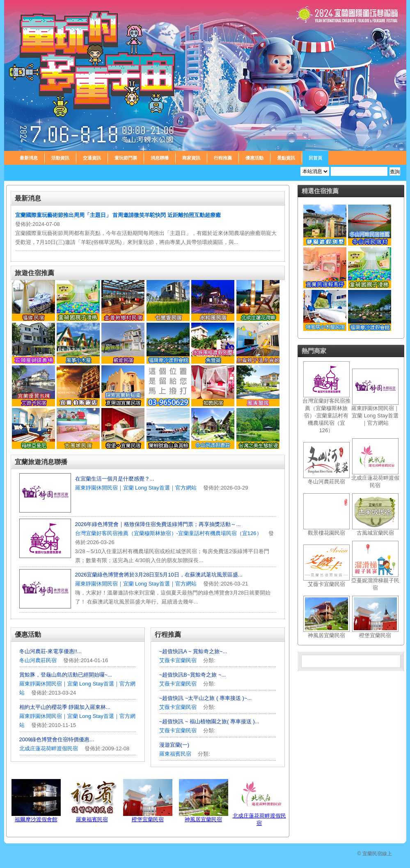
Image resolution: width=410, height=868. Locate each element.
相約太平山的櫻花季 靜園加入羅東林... (65, 707)
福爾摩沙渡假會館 (36, 819)
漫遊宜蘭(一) (174, 745)
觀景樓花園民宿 (326, 533)
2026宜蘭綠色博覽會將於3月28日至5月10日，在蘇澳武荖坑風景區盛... (159, 575)
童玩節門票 (126, 158)
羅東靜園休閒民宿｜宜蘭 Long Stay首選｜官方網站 (136, 488)
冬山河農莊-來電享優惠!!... (50, 651)
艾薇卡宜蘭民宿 (178, 660)
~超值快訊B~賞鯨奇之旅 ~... (193, 675)
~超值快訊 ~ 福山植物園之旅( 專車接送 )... (209, 721)
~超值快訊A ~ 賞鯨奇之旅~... (193, 651)
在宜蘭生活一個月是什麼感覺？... (115, 479)
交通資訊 (92, 158)
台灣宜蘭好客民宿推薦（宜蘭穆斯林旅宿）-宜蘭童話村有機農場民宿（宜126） (168, 533)
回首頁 (315, 158)
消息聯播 (160, 158)
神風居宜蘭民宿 (203, 819)
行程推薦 (223, 158)
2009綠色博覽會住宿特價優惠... (57, 739)
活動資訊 (60, 158)
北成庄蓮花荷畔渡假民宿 (49, 748)
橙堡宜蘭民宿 (148, 819)
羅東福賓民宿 (176, 754)
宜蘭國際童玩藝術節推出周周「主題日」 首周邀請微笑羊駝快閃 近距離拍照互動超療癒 (118, 215)
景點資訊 (286, 158)
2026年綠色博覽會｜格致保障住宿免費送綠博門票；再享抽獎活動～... (158, 524)
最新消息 (29, 158)
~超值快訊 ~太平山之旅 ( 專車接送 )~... (206, 698)
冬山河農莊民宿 (38, 660)
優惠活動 (254, 158)
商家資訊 (191, 158)
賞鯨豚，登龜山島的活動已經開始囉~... (66, 675)
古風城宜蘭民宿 (375, 533)
